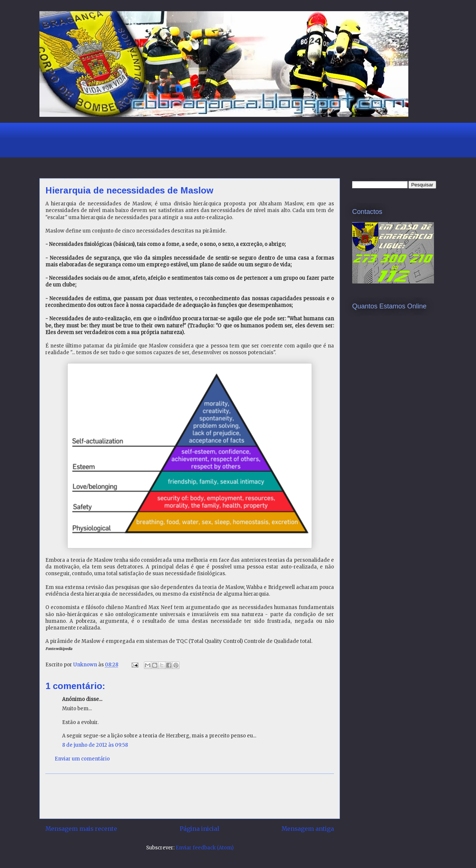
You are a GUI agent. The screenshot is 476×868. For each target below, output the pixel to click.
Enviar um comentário (82, 759)
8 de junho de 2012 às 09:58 (95, 745)
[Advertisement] (175, 139)
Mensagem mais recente (81, 829)
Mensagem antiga (308, 829)
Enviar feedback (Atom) (205, 848)
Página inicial (199, 829)
